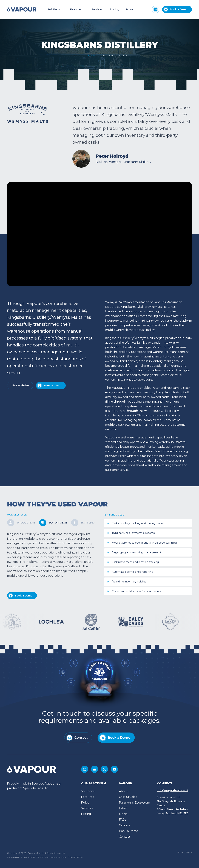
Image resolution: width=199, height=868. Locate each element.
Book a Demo (129, 831)
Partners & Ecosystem (134, 803)
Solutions (54, 9)
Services (97, 9)
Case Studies (90, 56)
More (130, 9)
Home (75, 56)
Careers (124, 825)
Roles (85, 803)
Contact (125, 837)
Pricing (114, 9)
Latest (123, 808)
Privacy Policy (185, 852)
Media (123, 814)
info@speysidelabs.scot (173, 790)
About (123, 791)
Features (76, 9)
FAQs (123, 820)
